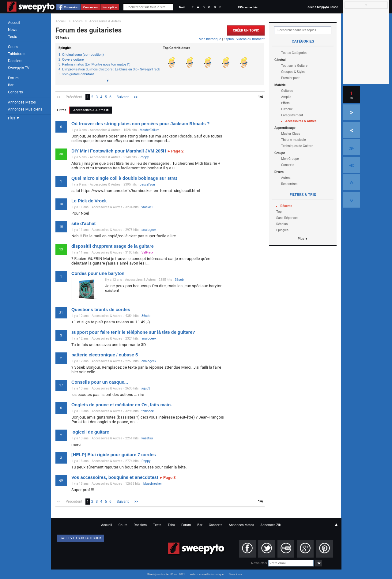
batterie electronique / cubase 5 (105, 355)
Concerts (15, 92)
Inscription (110, 7)
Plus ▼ (14, 118)
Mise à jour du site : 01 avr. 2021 (166, 574)
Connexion (71, 7)
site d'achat (83, 224)
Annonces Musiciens (25, 109)
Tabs (171, 525)
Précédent (74, 97)
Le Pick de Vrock (89, 201)
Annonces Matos (22, 102)
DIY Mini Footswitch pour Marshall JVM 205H (119, 151)
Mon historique (210, 39)
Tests (12, 37)
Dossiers (15, 61)
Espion (229, 39)
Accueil (14, 23)
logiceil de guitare (90, 432)
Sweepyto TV (19, 68)
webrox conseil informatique (207, 574)
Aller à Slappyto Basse (323, 7)
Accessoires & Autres (105, 21)
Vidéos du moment (251, 39)
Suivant (123, 97)
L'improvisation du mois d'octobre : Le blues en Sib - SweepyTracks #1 (109, 70)
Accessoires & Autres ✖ (91, 110)
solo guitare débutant (78, 74)
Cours (13, 47)
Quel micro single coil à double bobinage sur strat (124, 178)
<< (58, 97)
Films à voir (235, 574)
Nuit (182, 7)
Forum (13, 78)
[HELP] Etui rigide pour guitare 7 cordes (114, 455)
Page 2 (175, 151)
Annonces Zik (271, 525)
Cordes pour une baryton (98, 273)
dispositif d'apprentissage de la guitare (113, 246)
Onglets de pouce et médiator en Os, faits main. (122, 405)
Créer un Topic (246, 30)
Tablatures (17, 54)
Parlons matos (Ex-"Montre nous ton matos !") (96, 65)
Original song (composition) (83, 55)
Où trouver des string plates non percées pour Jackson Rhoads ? (141, 124)
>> (136, 97)
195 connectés (248, 7)
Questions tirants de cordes (101, 310)
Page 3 (168, 478)
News (13, 30)
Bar (11, 85)
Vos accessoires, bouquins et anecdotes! (115, 477)
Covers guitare (73, 60)
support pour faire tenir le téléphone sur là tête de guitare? (133, 332)
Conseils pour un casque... (100, 382)
